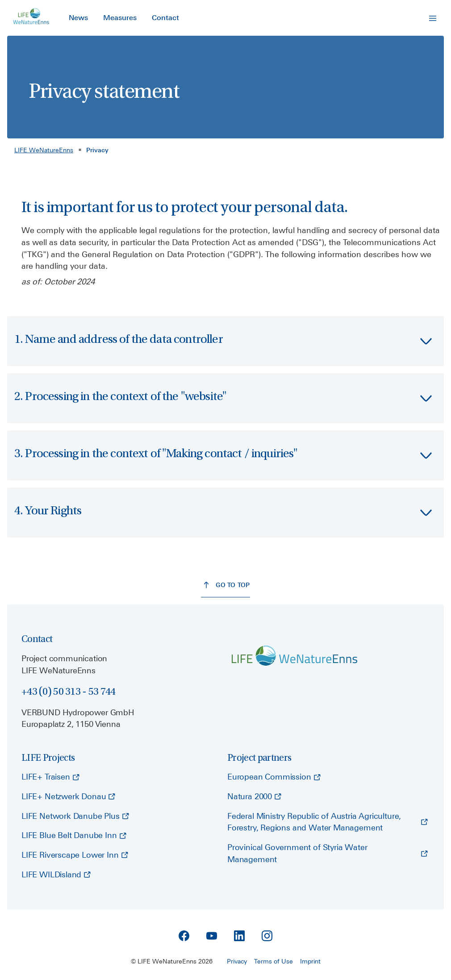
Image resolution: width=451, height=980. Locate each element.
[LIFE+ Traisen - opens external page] (50, 777)
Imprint (310, 961)
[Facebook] (184, 936)
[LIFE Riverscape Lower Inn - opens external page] (75, 855)
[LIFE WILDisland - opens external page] (56, 875)
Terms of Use (274, 961)
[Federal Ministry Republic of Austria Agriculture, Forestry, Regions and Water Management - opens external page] (328, 822)
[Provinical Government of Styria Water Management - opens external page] (328, 854)
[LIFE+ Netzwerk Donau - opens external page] (68, 797)
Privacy (237, 961)
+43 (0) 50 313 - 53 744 (68, 691)
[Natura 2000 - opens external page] (254, 797)
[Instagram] (267, 936)
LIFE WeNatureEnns (44, 150)
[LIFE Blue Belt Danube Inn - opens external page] (74, 836)
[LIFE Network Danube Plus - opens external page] (75, 817)
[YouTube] (212, 936)
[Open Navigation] (433, 18)
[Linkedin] (239, 936)
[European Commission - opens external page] (274, 777)
